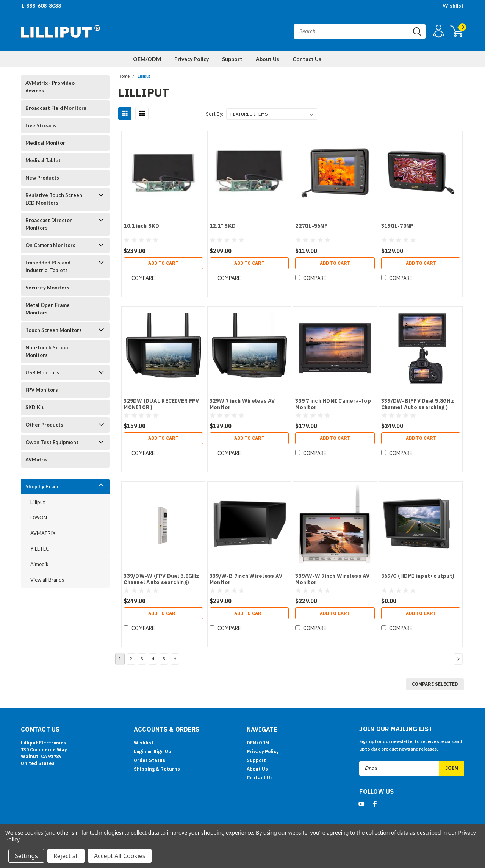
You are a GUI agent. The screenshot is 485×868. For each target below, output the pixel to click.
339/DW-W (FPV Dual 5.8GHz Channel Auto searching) (161, 579)
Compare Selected (435, 684)
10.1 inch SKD (141, 226)
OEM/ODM (147, 59)
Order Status (149, 760)
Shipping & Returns (157, 769)
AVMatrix (37, 460)
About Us (268, 59)
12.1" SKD (223, 226)
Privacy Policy (192, 59)
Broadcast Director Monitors (49, 224)
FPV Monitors (42, 390)
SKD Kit (35, 407)
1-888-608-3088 (41, 5)
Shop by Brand (43, 486)
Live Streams (41, 125)
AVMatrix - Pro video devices (50, 87)
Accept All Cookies (120, 856)
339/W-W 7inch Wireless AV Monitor (332, 579)
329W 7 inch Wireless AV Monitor (242, 404)
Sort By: (214, 114)
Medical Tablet (43, 160)
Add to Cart (163, 263)
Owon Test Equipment (52, 442)
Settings (26, 856)
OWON (39, 518)
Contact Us (307, 59)
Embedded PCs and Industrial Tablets (48, 266)
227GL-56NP (311, 226)
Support (232, 59)
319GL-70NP (397, 226)
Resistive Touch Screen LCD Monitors (54, 199)
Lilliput (38, 502)
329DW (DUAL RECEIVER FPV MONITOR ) (161, 404)
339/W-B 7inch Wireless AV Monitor (246, 579)
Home (124, 76)
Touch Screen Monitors (54, 330)
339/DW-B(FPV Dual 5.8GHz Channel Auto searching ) (418, 404)
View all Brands (47, 580)
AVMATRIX (43, 533)
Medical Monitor (45, 143)
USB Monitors (42, 372)
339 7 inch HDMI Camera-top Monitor (333, 404)
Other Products (44, 425)
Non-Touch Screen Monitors (48, 351)
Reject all (66, 856)
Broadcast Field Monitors (56, 108)
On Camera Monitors (50, 245)
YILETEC (40, 549)
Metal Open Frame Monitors (48, 309)
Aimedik (39, 564)
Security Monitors (47, 288)
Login (140, 751)
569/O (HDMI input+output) (418, 576)
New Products (42, 178)
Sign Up (162, 751)
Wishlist (453, 5)
